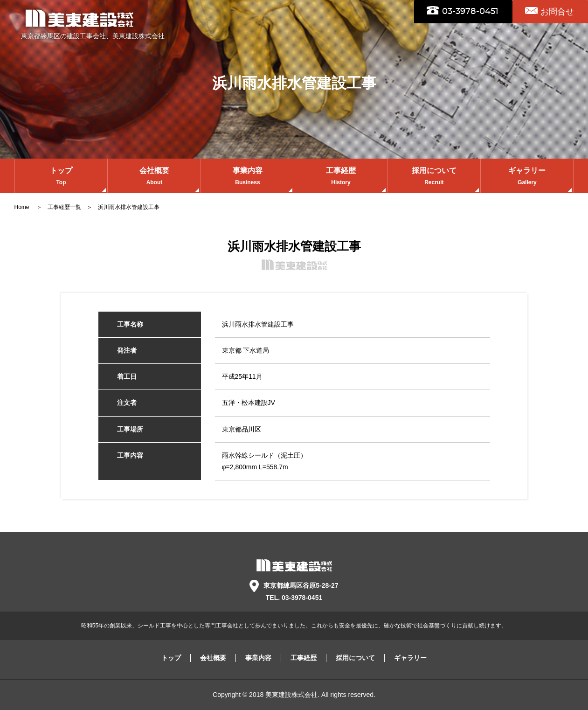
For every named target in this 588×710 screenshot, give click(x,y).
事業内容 (247, 177)
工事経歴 (341, 177)
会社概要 (154, 177)
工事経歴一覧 (64, 207)
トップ (61, 177)
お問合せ (557, 12)
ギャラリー (527, 177)
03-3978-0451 (470, 12)
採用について (434, 177)
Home (23, 207)
